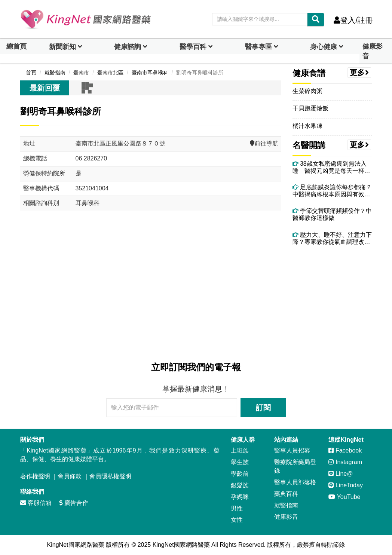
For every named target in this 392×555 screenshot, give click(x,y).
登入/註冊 (353, 20)
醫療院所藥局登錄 (295, 466)
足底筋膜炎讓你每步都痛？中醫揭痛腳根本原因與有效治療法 (332, 191)
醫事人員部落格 (295, 482)
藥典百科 (286, 494)
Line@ (341, 474)
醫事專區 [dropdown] (258, 47)
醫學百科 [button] (193, 47)
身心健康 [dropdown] (324, 47)
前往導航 (264, 143)
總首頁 (16, 46)
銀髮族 (240, 485)
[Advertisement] (151, 288)
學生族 (240, 462)
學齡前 (240, 474)
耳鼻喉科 (88, 203)
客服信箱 (36, 503)
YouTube (344, 497)
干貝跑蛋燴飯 (310, 108)
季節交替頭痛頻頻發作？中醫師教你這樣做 (332, 214)
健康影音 (373, 51)
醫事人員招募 (292, 450)
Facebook (345, 450)
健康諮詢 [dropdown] (128, 47)
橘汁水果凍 (307, 126)
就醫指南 (286, 505)
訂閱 (263, 408)
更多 (359, 73)
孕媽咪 (240, 497)
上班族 (240, 450)
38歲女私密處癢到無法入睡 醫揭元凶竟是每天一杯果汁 (331, 167)
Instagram (345, 462)
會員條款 (70, 476)
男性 (237, 508)
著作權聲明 (35, 476)
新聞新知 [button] (62, 47)
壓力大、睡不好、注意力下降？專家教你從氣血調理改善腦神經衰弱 (332, 238)
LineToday (345, 485)
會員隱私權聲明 (110, 476)
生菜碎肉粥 (307, 91)
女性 (237, 520)
